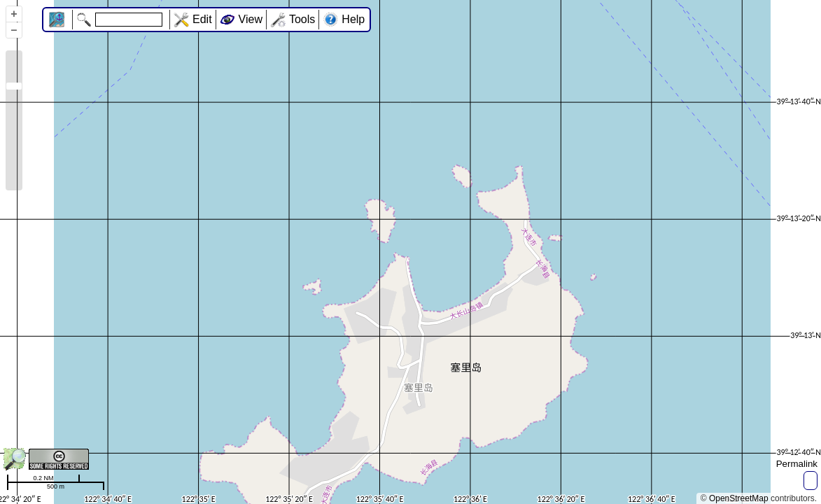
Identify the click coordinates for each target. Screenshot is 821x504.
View (251, 19)
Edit (202, 19)
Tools (302, 19)
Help (353, 19)
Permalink (797, 464)
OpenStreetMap (739, 498)
